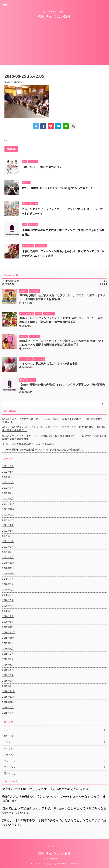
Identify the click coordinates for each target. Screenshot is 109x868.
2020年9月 (8, 579)
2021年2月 (8, 552)
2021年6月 (8, 531)
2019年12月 (9, 627)
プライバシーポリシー (54, 846)
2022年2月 (8, 493)
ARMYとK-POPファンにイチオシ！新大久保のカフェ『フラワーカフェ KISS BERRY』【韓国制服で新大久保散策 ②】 (54, 429)
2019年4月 (8, 670)
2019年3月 (8, 675)
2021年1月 (8, 558)
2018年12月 (9, 691)
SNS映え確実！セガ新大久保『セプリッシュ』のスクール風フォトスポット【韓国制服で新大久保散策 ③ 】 (54, 420)
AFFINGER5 (73, 864)
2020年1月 (8, 622)
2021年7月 (8, 525)
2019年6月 (8, 659)
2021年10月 (9, 509)
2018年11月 (9, 697)
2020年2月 (8, 616)
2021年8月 (8, 520)
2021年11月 (9, 504)
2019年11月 (9, 633)
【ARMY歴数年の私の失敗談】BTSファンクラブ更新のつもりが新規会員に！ (44, 450)
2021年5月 (8, 536)
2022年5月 (8, 477)
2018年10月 (9, 702)
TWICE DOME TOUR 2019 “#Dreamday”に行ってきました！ (59, 188)
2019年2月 (8, 681)
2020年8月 (8, 584)
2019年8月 (8, 649)
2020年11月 (9, 568)
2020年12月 (9, 563)
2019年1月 (8, 686)
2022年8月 (8, 466)
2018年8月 (8, 713)
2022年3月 (8, 488)
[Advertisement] (54, 44)
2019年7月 (8, 654)
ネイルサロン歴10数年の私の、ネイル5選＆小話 (48, 364)
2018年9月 (8, 708)
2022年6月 (8, 472)
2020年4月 (8, 606)
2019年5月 (8, 665)
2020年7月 (8, 590)
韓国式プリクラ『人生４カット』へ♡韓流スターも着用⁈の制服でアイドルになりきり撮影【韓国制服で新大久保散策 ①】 (54, 437)
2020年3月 (8, 611)
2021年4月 (8, 541)
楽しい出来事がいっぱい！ (54, 859)
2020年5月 (8, 600)
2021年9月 (8, 515)
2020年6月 (8, 595)
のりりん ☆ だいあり (54, 16)
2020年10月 (9, 574)
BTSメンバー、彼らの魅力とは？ (42, 167)
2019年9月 (8, 643)
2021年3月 (8, 547)
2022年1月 (8, 499)
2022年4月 (8, 483)
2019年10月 (9, 638)
